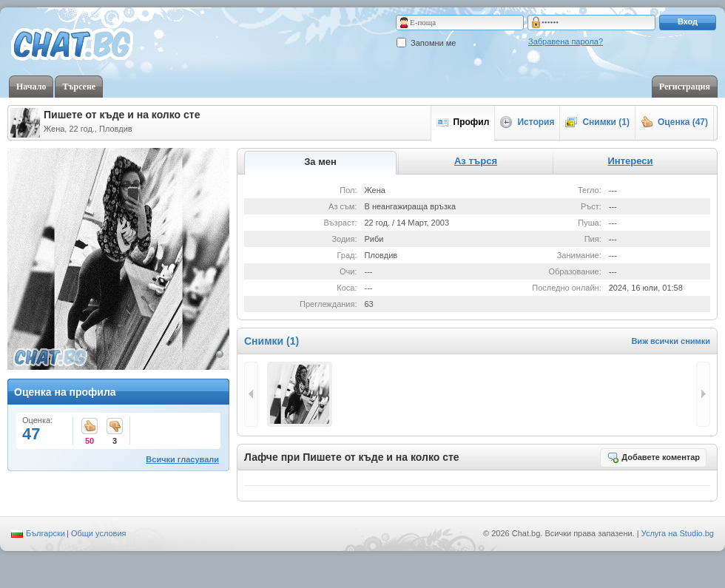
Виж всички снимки (671, 341)
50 (90, 427)
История (527, 122)
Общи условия (99, 533)
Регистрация (685, 87)
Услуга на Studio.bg (678, 533)
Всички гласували (182, 459)
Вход (688, 21)
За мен (320, 162)
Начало (31, 87)
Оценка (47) (674, 122)
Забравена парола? (566, 41)
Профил (463, 122)
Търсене (79, 87)
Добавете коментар (653, 457)
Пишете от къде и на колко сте (122, 115)
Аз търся (476, 161)
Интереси (630, 161)
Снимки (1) (597, 122)
